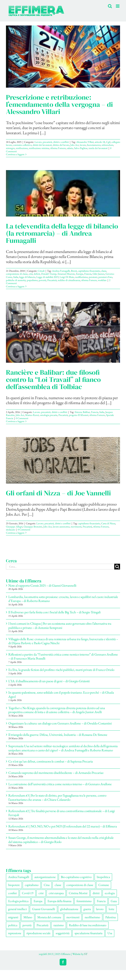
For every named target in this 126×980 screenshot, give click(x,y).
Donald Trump (49, 274)
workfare (102, 280)
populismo (32, 280)
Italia (16, 277)
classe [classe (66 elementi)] (58, 885)
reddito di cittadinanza (69, 280)
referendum (108, 145)
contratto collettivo (22, 145)
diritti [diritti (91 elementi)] (96, 893)
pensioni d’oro (105, 277)
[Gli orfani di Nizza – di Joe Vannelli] (63, 460)
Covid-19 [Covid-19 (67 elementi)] (28, 893)
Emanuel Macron (66, 274)
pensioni (93, 277)
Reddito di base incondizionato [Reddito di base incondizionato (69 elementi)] (88, 925)
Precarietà (52, 280)
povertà (42, 280)
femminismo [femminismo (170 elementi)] (84, 901)
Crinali (41, 271)
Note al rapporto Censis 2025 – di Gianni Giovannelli (42, 585)
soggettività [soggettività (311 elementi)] (63, 933)
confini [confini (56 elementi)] (12, 893)
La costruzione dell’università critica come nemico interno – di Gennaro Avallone (60, 784)
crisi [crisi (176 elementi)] (41, 893)
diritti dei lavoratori (42, 145)
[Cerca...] (60, 567)
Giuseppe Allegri (14, 527)
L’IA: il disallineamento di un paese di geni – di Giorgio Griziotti (49, 681)
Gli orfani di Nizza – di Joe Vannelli (58, 493)
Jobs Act (75, 145)
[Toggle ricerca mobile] (110, 6)
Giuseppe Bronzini (33, 527)
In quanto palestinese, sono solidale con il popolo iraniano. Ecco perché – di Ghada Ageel (61, 694)
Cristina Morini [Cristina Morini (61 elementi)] (78, 893)
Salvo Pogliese (81, 148)
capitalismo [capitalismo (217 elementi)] (32, 885)
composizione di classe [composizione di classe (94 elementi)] (80, 885)
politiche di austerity (16, 280)
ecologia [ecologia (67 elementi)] (110, 893)
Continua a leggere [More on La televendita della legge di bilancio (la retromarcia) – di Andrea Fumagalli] (15, 286)
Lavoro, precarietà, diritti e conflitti (52, 142)
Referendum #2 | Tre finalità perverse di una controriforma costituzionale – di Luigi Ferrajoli (62, 813)
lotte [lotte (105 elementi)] (111, 909)
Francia (88, 274)
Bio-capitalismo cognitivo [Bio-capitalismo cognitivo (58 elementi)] (76, 877)
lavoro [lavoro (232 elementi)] (100, 909)
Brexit (74, 271)
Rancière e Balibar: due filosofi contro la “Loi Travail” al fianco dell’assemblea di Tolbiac (53, 379)
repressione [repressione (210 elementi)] (15, 933)
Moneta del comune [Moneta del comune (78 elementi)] (49, 917)
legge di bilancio (27, 277)
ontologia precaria (49, 415)
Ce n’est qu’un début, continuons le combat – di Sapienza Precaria (51, 761)
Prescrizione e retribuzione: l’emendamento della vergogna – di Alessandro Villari (59, 104)
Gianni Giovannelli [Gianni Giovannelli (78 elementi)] (44, 909)
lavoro (83, 145)
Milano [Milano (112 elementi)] (28, 917)
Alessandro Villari (85, 142)
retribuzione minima (39, 148)
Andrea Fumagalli (61, 271)
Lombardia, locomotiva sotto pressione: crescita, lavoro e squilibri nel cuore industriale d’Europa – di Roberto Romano (63, 599)
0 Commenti (22, 418)
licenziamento (94, 145)
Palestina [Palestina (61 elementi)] (110, 917)
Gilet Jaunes (98, 274)
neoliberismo (81, 277)
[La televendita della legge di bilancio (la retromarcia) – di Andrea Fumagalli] (63, 193)
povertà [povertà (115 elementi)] (27, 925)
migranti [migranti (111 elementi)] (13, 917)
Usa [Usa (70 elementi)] (110, 933)
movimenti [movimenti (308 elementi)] (73, 917)
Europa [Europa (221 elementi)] (38, 901)
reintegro (10, 148)
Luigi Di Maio (67, 277)
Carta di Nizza (108, 523)
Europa (79, 274)
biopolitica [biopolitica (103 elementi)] (103, 877)
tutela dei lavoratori (98, 148)
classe (104, 271)
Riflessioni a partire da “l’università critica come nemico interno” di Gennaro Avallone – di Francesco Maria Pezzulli (63, 656)
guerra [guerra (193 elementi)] (87, 909)
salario (70, 148)
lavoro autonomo (61, 527)
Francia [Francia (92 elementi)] (101, 901)
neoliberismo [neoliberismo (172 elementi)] (92, 917)
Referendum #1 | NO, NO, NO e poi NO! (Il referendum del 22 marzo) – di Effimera (63, 826)
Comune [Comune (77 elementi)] (104, 885)
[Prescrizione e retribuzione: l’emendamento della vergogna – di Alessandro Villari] (63, 57)
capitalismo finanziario (89, 271)
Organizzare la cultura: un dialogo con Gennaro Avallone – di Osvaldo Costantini (60, 723)
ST (86, 954)
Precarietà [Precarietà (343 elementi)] (42, 925)
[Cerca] (117, 567)
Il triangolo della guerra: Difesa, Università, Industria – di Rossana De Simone (58, 735)
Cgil (108, 142)
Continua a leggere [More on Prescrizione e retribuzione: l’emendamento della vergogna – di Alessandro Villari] (15, 154)
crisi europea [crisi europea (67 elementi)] (56, 893)
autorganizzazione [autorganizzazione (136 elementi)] (45, 877)
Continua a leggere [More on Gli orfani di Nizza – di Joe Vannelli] (15, 533)
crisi (31, 274)
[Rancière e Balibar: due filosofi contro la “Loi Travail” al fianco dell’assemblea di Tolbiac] (63, 332)
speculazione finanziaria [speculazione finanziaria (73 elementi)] (88, 933)
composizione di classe (17, 274)
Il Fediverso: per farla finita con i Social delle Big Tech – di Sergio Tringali (54, 612)
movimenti (76, 527)
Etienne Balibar (82, 412)
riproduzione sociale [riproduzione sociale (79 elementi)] (38, 933)
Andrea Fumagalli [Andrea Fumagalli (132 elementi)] (19, 877)
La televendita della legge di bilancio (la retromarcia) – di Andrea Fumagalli (62, 233)
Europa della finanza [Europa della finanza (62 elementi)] (59, 901)
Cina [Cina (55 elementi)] (47, 885)
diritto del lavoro (61, 145)
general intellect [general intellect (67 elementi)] (17, 909)
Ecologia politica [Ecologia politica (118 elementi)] (18, 901)
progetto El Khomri (79, 415)
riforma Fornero (58, 148)
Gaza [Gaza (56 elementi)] (114, 901)
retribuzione (22, 148)
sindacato (11, 530)
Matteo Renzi (32, 415)
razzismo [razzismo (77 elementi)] (59, 925)
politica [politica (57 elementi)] (13, 925)
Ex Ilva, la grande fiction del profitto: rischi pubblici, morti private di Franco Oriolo (61, 670)
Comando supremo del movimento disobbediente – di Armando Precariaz (56, 773)
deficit (37, 274)
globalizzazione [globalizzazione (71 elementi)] (69, 909)
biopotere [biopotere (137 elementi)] (14, 885)
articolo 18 (100, 142)
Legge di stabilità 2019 (47, 277)
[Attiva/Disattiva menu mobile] (118, 6)
